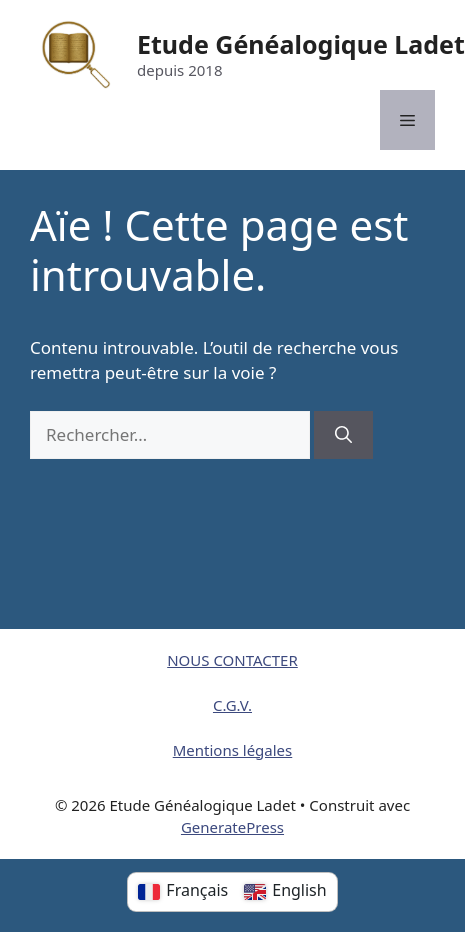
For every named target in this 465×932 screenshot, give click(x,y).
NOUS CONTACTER (232, 660)
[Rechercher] (343, 435)
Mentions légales (233, 750)
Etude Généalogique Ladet (301, 44)
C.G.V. (232, 705)
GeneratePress (232, 827)
